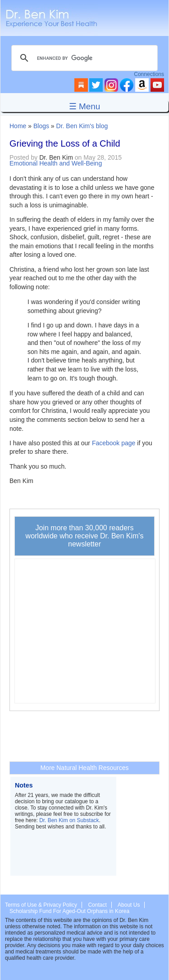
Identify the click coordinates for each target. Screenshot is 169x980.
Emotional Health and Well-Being (56, 163)
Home (18, 126)
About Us (129, 905)
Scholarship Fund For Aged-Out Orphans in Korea (69, 911)
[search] (83, 58)
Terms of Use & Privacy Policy (41, 905)
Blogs (41, 126)
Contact (97, 905)
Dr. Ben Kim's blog (82, 126)
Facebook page (114, 443)
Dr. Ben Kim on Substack (69, 820)
